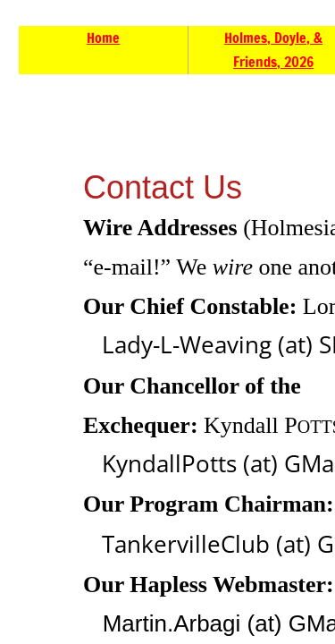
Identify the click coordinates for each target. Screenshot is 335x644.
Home (103, 38)
